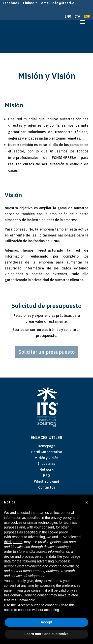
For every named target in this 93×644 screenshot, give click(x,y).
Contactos (47, 487)
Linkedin (30, 3)
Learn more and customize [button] (46, 634)
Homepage (46, 446)
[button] (87, 502)
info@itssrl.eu (64, 3)
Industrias (46, 464)
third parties (13, 542)
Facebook (11, 3)
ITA (78, 16)
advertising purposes (53, 561)
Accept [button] (46, 622)
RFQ (46, 475)
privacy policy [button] (61, 518)
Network (46, 469)
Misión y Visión (46, 458)
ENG (68, 16)
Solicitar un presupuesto (46, 352)
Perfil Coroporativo (47, 452)
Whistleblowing (47, 481)
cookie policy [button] (58, 532)
